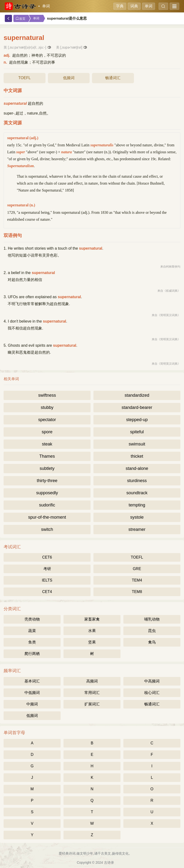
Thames (47, 456)
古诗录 (109, 863)
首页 (20, 19)
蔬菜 (32, 631)
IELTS (47, 580)
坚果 (92, 642)
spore (47, 432)
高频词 (92, 681)
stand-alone (137, 468)
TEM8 (137, 592)
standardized (137, 395)
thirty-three (47, 481)
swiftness (47, 395)
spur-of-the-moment (47, 517)
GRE (137, 569)
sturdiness (137, 481)
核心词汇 (152, 693)
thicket (137, 456)
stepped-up (137, 420)
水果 (92, 631)
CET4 (47, 592)
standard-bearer (137, 407)
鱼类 (32, 642)
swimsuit (137, 444)
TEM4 (137, 580)
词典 (134, 6)
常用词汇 (92, 693)
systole (137, 517)
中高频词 (152, 681)
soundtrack (137, 493)
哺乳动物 (152, 619)
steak (47, 444)
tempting (137, 505)
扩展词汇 (92, 704)
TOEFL (25, 78)
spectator (47, 420)
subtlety (47, 468)
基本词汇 (32, 681)
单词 (46, 6)
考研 (47, 569)
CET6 (47, 557)
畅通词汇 (113, 78)
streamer (137, 529)
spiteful (137, 432)
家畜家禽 (92, 619)
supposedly (47, 493)
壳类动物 (32, 619)
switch (47, 529)
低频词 (69, 78)
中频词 (32, 704)
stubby (47, 407)
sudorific (47, 505)
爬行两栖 (32, 654)
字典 (120, 6)
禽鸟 (152, 642)
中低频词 (32, 693)
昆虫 (152, 631)
